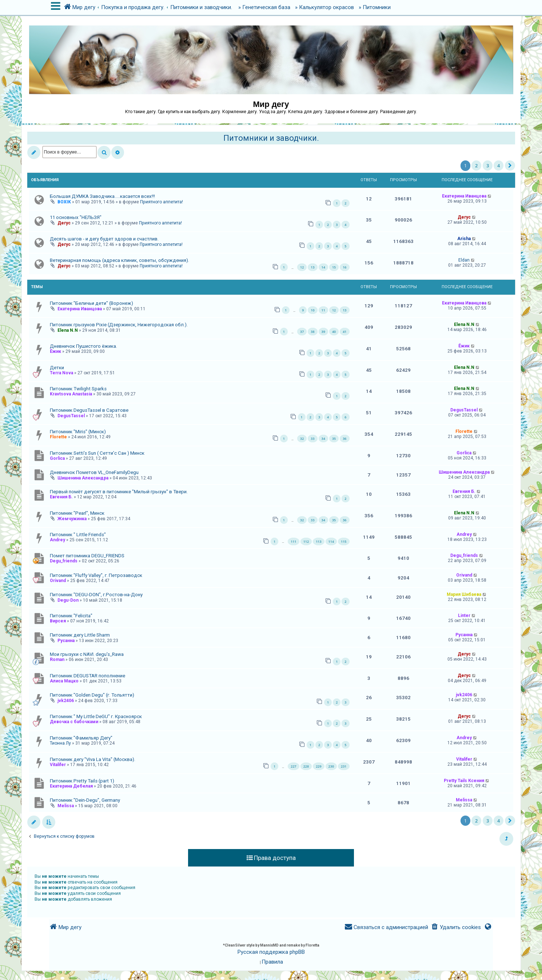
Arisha (464, 239)
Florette (58, 437)
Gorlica (57, 458)
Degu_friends (64, 561)
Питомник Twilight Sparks (78, 389)
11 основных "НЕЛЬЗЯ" (76, 217)
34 (323, 439)
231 (344, 766)
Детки (57, 368)
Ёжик (55, 351)
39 (323, 332)
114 (331, 541)
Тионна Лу (60, 743)
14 (323, 267)
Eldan (464, 260)
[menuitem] (456, 927)
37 (302, 332)
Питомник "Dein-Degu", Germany (85, 800)
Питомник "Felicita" (71, 616)
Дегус (64, 223)
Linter (464, 616)
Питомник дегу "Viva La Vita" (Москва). (93, 759)
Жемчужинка (72, 519)
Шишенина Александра (83, 478)
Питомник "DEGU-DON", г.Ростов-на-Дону (96, 595)
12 (302, 267)
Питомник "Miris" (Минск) (78, 432)
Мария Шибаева (464, 594)
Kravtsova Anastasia (71, 394)
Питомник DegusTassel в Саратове (89, 410)
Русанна (66, 641)
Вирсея (58, 621)
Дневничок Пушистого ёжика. (83, 346)
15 (334, 267)
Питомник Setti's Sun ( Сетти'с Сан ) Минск (97, 453)
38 (312, 332)
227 (293, 766)
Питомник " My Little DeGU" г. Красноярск (96, 716)
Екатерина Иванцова (464, 196)
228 (306, 766)
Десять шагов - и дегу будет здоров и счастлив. (104, 239)
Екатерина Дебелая (71, 786)
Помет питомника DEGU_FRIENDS (87, 556)
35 (334, 439)
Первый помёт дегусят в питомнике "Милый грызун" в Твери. (119, 492)
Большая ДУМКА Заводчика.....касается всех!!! (102, 196)
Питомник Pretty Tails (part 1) (82, 781)
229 (318, 766)
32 (302, 439)
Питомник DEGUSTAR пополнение (87, 676)
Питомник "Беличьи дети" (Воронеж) (91, 303)
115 (344, 541)
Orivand (58, 581)
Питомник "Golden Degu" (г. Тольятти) (92, 695)
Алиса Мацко (64, 681)
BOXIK (64, 202)
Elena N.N (68, 330)
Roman (57, 660)
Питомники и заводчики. (271, 138)
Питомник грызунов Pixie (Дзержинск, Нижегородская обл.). (119, 325)
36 (344, 439)
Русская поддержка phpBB (271, 952)
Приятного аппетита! (162, 202)
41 (344, 332)
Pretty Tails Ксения (464, 781)
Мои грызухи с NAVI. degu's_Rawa (87, 654)
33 (312, 439)
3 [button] (488, 166)
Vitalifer (58, 765)
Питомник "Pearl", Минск (77, 513)
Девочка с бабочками (74, 722)
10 (312, 310)
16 (344, 267)
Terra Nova (61, 373)
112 (306, 541)
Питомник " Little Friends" (78, 535)
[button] (510, 166)
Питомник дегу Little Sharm (80, 635)
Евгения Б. (61, 497)
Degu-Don (68, 600)
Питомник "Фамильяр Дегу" (81, 738)
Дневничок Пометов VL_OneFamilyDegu (94, 472)
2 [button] (476, 166)
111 (293, 541)
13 (312, 267)
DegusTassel (71, 416)
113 (318, 541)
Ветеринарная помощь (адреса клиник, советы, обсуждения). (119, 260)
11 (323, 310)
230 (331, 766)
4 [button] (499, 166)
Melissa (66, 806)
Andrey (57, 540)
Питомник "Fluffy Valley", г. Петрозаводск (96, 575)
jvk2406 (66, 701)
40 (334, 332)
